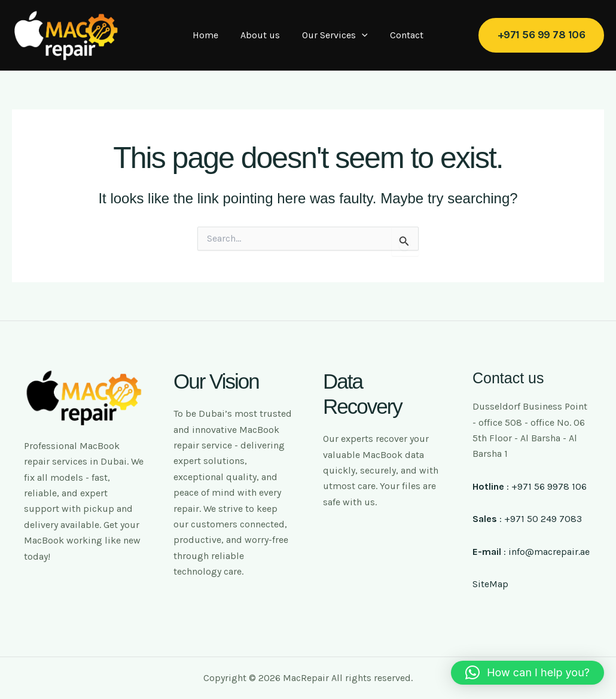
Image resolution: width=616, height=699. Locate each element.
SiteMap (490, 584)
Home (210, 35)
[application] (361, 35)
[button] (542, 35)
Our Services (334, 35)
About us (262, 35)
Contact (402, 35)
